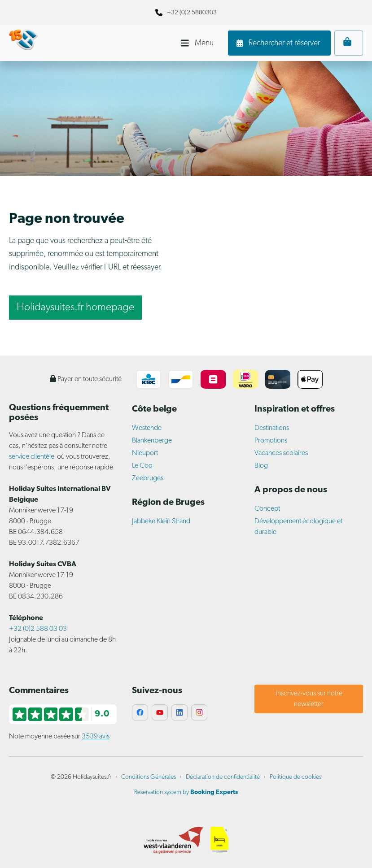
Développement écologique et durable (298, 527)
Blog (261, 466)
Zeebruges (148, 478)
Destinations (272, 428)
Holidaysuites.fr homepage (75, 308)
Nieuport (145, 453)
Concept (267, 509)
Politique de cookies (295, 777)
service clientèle (32, 457)
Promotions (271, 441)
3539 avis (96, 737)
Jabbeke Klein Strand (161, 521)
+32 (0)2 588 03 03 (38, 629)
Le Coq (142, 466)
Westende (147, 428)
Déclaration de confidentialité (223, 777)
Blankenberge (152, 441)
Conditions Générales (149, 777)
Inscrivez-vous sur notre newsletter (309, 699)
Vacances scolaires (281, 453)
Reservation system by (186, 792)
